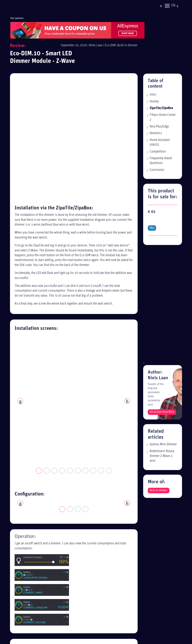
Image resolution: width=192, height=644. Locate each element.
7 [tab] (86, 221)
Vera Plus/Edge (159, 127)
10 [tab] (109, 221)
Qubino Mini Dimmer (163, 436)
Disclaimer (135, 515)
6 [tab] (78, 221)
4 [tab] (62, 221)
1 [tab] (39, 221)
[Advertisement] (163, 296)
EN (173, 6)
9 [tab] (101, 221)
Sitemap (133, 522)
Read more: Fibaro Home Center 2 (112, 474)
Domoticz (156, 133)
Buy (152, 219)
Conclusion (157, 170)
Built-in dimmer (127, 45)
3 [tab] (55, 221)
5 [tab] (70, 221)
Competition (158, 152)
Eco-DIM (110, 45)
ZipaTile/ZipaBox (161, 108)
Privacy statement (139, 509)
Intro (153, 95)
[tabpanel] (74, 212)
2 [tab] (47, 221)
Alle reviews (136, 529)
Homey (154, 102)
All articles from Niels (162, 404)
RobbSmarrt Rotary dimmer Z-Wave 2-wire (162, 448)
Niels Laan (96, 45)
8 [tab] (93, 221)
